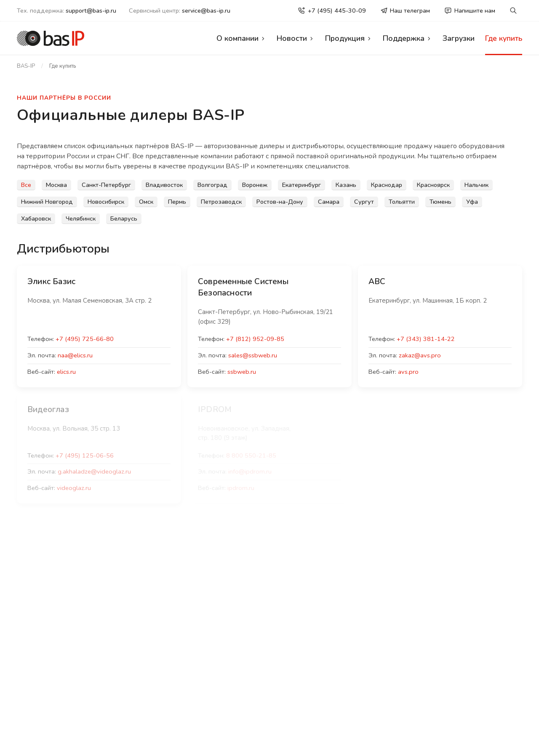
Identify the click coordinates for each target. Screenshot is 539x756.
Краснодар (387, 185)
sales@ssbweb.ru (253, 355)
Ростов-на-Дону (280, 202)
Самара (329, 202)
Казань (346, 185)
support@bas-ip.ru (91, 11)
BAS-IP (26, 66)
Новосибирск (106, 202)
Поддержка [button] (407, 38)
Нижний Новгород (47, 202)
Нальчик (476, 185)
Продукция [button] (349, 38)
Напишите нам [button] (470, 11)
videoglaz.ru (74, 488)
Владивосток (164, 185)
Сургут (364, 202)
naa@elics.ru (75, 355)
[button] (513, 11)
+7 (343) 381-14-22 (426, 339)
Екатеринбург (302, 185)
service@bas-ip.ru (206, 11)
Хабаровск (36, 218)
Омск (146, 202)
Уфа (472, 202)
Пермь (177, 202)
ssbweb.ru (242, 372)
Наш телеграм (405, 11)
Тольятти (402, 202)
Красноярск (433, 185)
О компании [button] (241, 38)
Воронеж (255, 185)
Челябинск (81, 218)
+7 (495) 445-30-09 (332, 11)
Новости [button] (296, 38)
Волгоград (212, 185)
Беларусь (124, 218)
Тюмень (440, 202)
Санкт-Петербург (106, 185)
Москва (56, 185)
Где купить (504, 38)
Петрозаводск (221, 202)
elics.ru (66, 372)
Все (26, 185)
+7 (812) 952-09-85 (255, 339)
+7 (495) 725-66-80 (85, 339)
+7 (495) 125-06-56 (85, 455)
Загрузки (459, 38)
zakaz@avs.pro (420, 355)
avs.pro (408, 372)
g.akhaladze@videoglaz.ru (94, 471)
